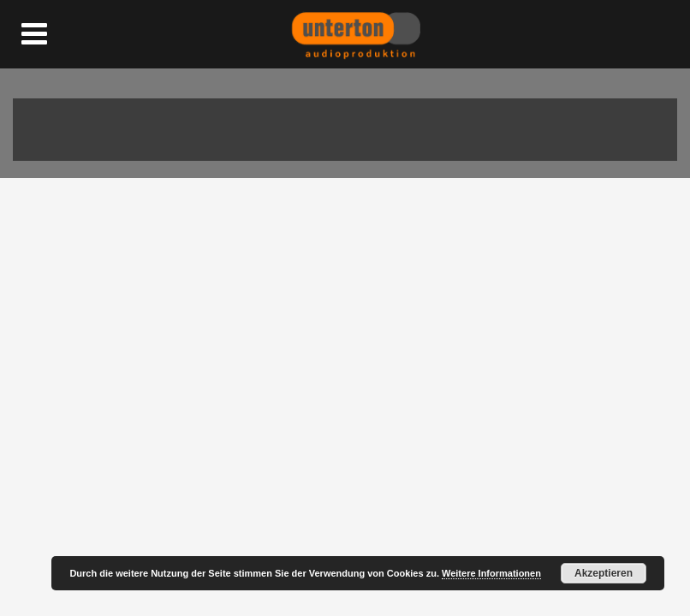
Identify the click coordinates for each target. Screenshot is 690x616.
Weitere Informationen (491, 573)
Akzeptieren (604, 573)
